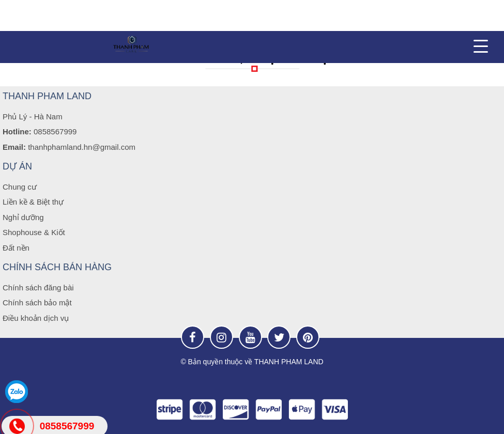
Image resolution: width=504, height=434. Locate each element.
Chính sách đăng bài (38, 288)
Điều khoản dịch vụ (36, 318)
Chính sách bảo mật (37, 303)
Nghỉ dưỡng (23, 217)
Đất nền (16, 248)
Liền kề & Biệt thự (33, 202)
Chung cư (20, 187)
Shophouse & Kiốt (34, 232)
